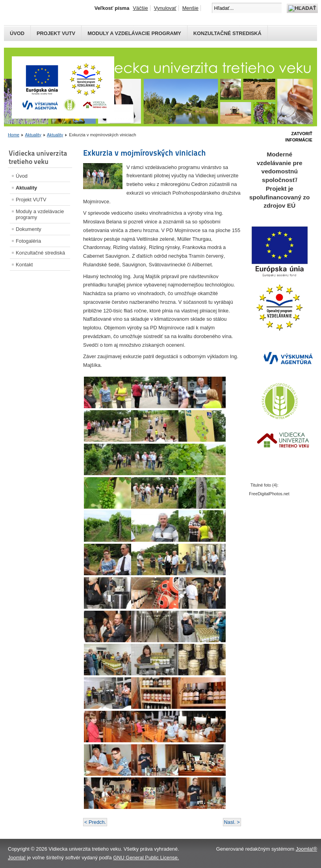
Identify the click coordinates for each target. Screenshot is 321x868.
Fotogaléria (28, 241)
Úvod (17, 33)
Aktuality (33, 135)
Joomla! (17, 858)
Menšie (190, 8)
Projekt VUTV (56, 33)
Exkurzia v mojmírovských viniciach (145, 153)
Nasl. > (232, 822)
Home (14, 135)
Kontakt (24, 265)
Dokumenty (29, 229)
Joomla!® (306, 849)
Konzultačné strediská (227, 33)
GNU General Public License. (146, 858)
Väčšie (140, 8)
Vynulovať (165, 8)
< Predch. (95, 822)
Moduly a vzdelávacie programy (134, 33)
